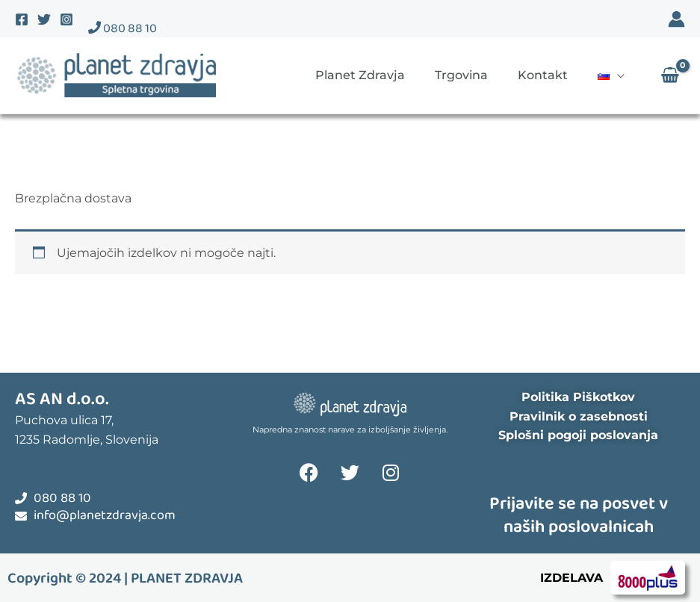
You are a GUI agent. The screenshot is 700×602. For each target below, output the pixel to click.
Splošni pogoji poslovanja (578, 435)
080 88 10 (123, 29)
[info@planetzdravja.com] (21, 516)
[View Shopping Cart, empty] (670, 75)
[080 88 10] (21, 498)
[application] (617, 75)
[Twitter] (44, 19)
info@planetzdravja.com (105, 515)
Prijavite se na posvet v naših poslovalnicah (579, 515)
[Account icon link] (676, 19)
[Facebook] (22, 19)
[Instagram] (66, 19)
